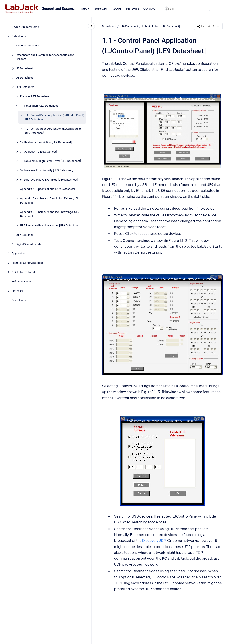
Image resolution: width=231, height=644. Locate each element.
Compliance (19, 300)
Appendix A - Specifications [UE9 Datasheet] (48, 189)
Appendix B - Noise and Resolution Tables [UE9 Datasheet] (49, 200)
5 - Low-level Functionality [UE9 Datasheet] (47, 170)
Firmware (18, 291)
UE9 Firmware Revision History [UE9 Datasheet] (50, 225)
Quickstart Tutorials (24, 272)
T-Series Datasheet (28, 46)
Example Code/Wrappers (27, 263)
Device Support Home (25, 27)
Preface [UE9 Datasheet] (35, 96)
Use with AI (208, 26)
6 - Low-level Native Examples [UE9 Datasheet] (49, 180)
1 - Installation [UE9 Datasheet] (39, 106)
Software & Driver (23, 281)
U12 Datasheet (25, 235)
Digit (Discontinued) (28, 244)
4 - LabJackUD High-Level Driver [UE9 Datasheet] (50, 161)
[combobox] (188, 9)
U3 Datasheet (24, 68)
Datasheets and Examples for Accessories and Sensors (45, 57)
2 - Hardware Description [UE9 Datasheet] (46, 142)
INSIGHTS (132, 8)
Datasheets (19, 36)
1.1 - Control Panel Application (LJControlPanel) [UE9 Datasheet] (54, 117)
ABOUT (116, 8)
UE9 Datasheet (25, 87)
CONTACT (150, 8)
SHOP (85, 8)
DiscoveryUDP (154, 540)
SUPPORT (101, 8)
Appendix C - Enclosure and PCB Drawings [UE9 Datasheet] (50, 214)
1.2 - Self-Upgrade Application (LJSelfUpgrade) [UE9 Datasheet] (53, 131)
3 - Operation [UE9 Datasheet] (39, 152)
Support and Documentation (59, 9)
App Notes (18, 253)
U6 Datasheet (24, 78)
